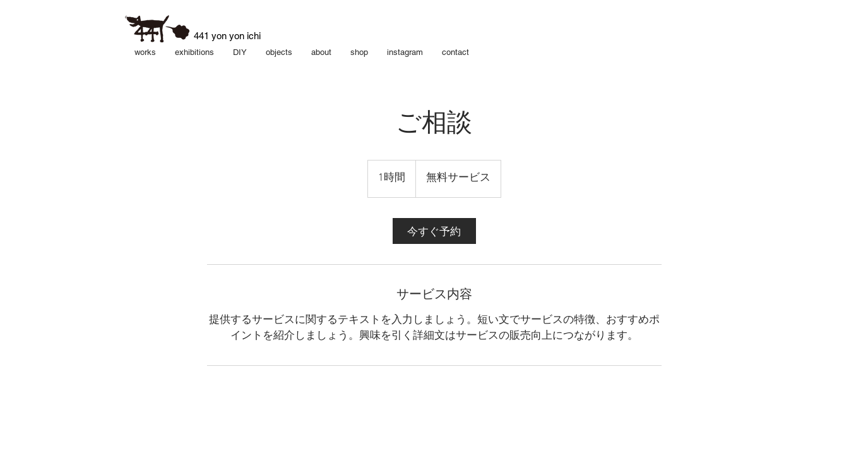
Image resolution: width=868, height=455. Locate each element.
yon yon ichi (236, 36)
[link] (434, 231)
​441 (203, 36)
